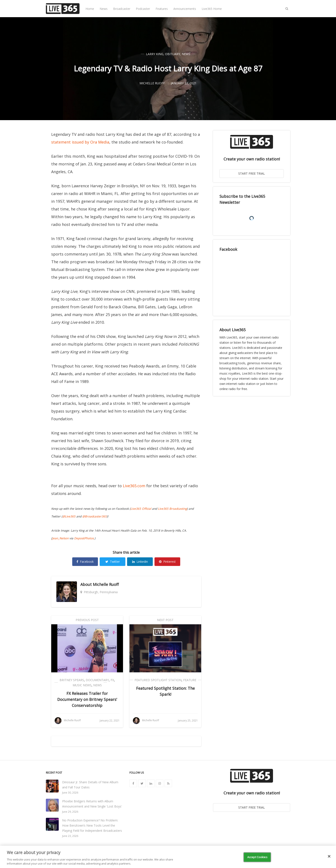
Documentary (97, 680)
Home (90, 9)
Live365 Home (212, 9)
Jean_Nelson (60, 538)
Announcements (185, 9)
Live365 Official (141, 509)
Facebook (85, 562)
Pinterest (167, 562)
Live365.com (134, 486)
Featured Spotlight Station (158, 680)
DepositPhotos (84, 538)
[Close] (329, 856)
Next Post (165, 620)
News (104, 9)
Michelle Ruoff (106, 584)
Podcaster (143, 9)
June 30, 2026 (70, 793)
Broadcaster (122, 9)
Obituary (172, 54)
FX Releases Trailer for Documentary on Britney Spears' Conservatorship (87, 699)
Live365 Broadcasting (172, 509)
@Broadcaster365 (94, 516)
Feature (190, 680)
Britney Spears (72, 680)
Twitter (113, 562)
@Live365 (69, 516)
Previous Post (87, 620)
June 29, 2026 (70, 812)
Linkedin (140, 562)
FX (112, 680)
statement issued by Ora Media (80, 142)
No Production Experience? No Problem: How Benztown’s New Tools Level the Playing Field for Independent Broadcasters (92, 825)
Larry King (155, 54)
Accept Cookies (257, 857)
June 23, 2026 (70, 836)
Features (162, 9)
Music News (82, 685)
